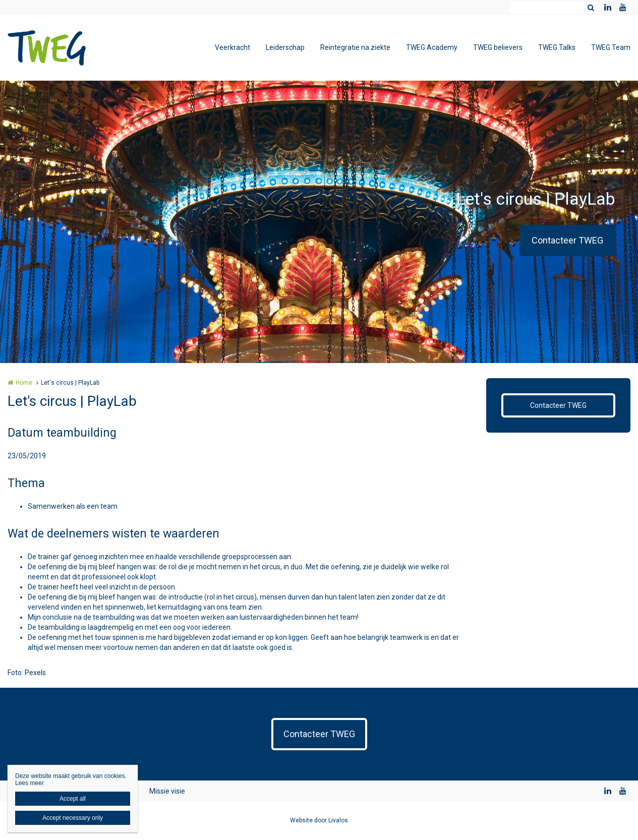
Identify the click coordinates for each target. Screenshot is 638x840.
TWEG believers (498, 47)
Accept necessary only (73, 818)
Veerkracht (233, 47)
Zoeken (591, 8)
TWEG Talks (557, 47)
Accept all (73, 799)
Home (24, 383)
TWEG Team (611, 47)
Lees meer (30, 783)
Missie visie (167, 791)
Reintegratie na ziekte (355, 47)
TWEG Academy (432, 47)
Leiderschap (285, 47)
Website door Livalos (319, 820)
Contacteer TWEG (567, 240)
